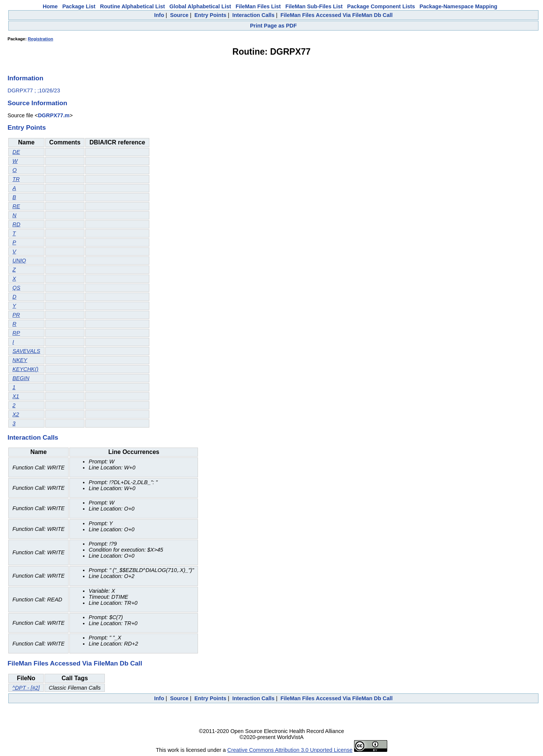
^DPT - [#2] (26, 688)
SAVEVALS (26, 351)
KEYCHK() (25, 369)
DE (16, 152)
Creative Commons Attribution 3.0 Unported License (290, 750)
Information (25, 78)
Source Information (37, 103)
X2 (16, 414)
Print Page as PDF (273, 26)
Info (159, 15)
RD (16, 224)
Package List (79, 6)
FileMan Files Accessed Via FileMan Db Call (337, 15)
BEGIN (21, 378)
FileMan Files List (258, 6)
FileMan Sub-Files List (314, 6)
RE (16, 206)
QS (16, 288)
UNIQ (19, 261)
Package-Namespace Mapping (459, 6)
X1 (16, 396)
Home (50, 6)
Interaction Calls (253, 15)
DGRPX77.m (54, 115)
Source (179, 15)
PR (16, 315)
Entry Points (210, 15)
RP (16, 333)
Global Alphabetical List (200, 6)
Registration (41, 39)
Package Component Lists (381, 6)
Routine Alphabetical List (132, 6)
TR (16, 179)
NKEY (20, 360)
